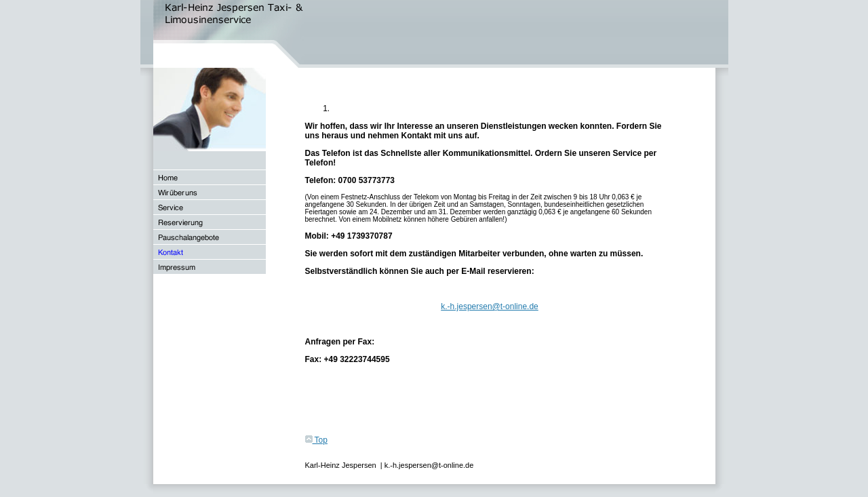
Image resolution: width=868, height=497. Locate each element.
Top (316, 440)
